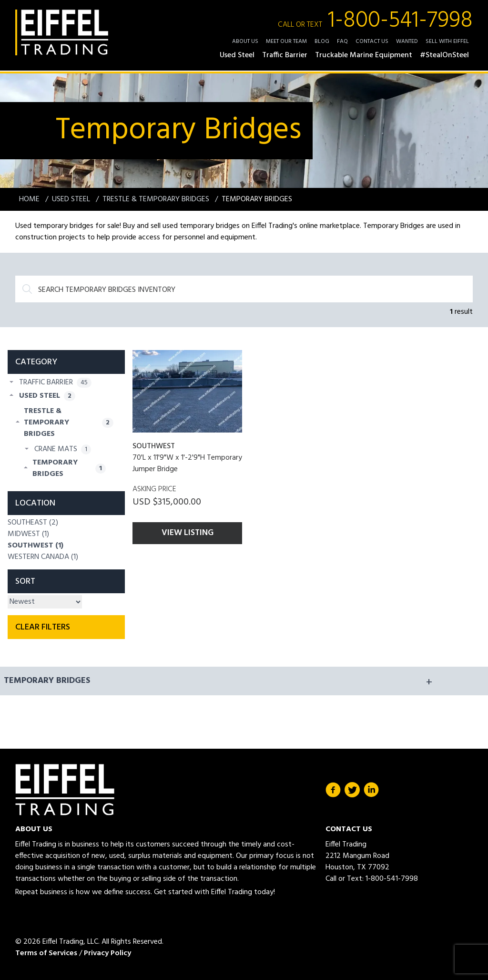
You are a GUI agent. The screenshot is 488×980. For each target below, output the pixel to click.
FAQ (342, 41)
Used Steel (72, 199)
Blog (322, 41)
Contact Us (372, 41)
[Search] (244, 289)
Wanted (407, 41)
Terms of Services (46, 953)
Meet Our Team (286, 41)
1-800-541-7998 (375, 21)
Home (30, 199)
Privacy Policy (107, 953)
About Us (245, 41)
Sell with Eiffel (447, 41)
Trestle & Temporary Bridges (157, 199)
